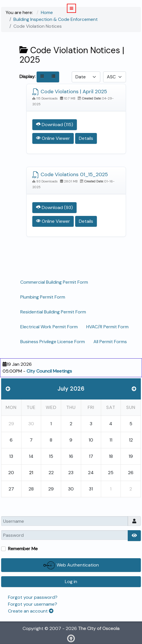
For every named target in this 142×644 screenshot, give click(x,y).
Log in (71, 582)
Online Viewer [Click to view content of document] (53, 138)
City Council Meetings (49, 371)
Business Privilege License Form (53, 342)
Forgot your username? (33, 604)
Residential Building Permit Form (53, 312)
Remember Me (23, 549)
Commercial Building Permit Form (54, 282)
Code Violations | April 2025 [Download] (70, 92)
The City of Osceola (99, 628)
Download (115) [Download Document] (55, 125)
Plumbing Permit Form (43, 297)
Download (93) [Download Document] (54, 207)
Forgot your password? (33, 597)
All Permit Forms (110, 342)
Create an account (31, 611)
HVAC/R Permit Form (107, 327)
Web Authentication (71, 565)
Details (86, 138)
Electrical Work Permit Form (49, 327)
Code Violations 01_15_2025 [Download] (70, 174)
